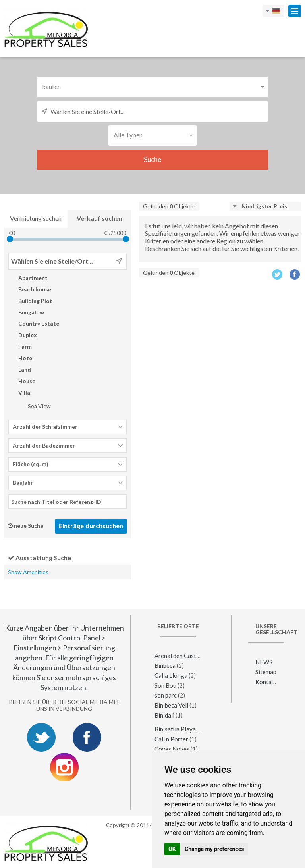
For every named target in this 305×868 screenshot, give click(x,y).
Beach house (30, 289)
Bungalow (26, 312)
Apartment (28, 278)
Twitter (277, 274)
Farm (20, 346)
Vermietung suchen (36, 218)
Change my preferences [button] (214, 849)
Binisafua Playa (175, 729)
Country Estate (34, 323)
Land (19, 369)
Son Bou (165, 685)
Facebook (295, 274)
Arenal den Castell (179, 656)
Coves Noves (172, 749)
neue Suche (29, 526)
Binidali (164, 715)
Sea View (34, 406)
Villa (19, 393)
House (22, 381)
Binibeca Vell (171, 705)
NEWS (264, 662)
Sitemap (266, 672)
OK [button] (172, 849)
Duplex (22, 335)
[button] (152, 86)
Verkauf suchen (99, 218)
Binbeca (165, 665)
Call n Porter (171, 739)
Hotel (21, 358)
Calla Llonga (171, 675)
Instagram (64, 767)
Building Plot (30, 301)
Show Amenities (28, 572)
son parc (166, 695)
